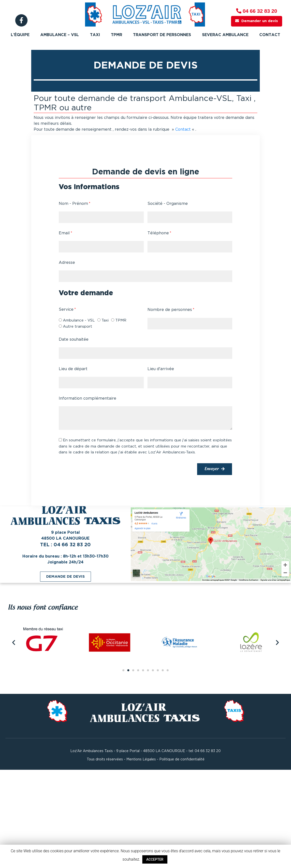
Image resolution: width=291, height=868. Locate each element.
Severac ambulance (225, 35)
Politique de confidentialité (182, 759)
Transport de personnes (162, 35)
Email (64, 233)
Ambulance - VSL (79, 320)
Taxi (95, 35)
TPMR (116, 35)
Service (66, 310)
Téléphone (158, 233)
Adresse (67, 263)
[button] (65, 577)
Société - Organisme (168, 204)
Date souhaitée (74, 340)
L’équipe (20, 35)
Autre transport (78, 327)
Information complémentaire (87, 399)
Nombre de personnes (170, 310)
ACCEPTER (155, 859)
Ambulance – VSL (60, 35)
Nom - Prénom (73, 204)
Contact (270, 35)
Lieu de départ (73, 369)
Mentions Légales (141, 759)
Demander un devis (257, 21)
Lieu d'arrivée (161, 369)
